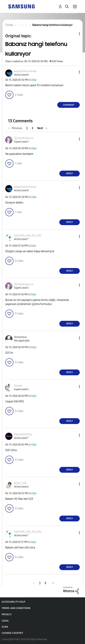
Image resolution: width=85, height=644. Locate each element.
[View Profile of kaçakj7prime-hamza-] (26, 71)
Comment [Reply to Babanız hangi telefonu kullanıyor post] (69, 105)
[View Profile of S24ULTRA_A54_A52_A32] (28, 236)
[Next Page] (42, 128)
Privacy (7, 614)
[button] (74, 72)
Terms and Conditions (16, 608)
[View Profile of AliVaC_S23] (20, 483)
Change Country (12, 633)
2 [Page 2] (32, 128)
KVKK (5, 627)
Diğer (34, 80)
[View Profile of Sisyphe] (18, 386)
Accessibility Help (14, 602)
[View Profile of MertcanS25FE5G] (23, 434)
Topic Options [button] (74, 34)
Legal (5, 621)
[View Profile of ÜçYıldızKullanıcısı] (24, 138)
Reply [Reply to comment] (70, 173)
